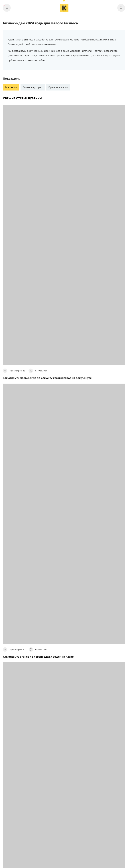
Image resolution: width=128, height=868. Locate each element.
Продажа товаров (58, 87)
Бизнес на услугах (33, 87)
